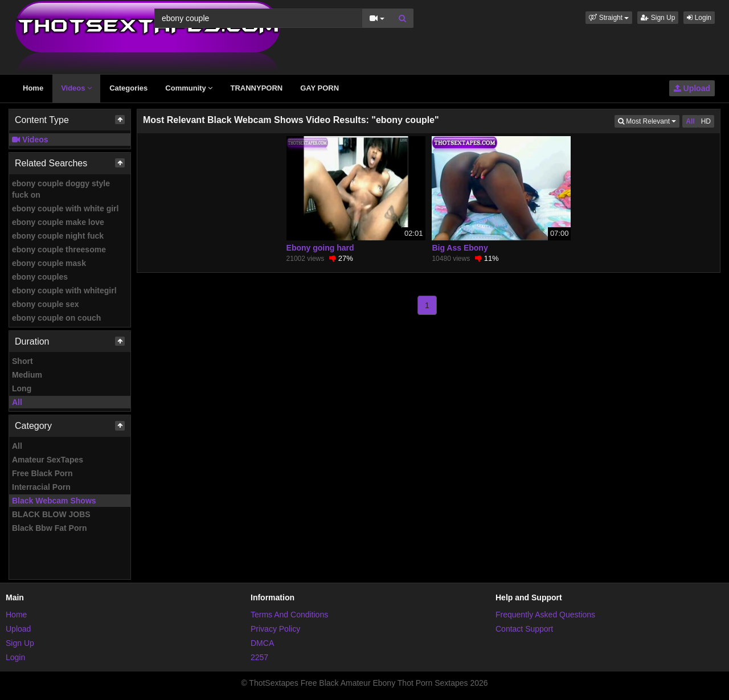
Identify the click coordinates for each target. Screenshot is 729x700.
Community (189, 88)
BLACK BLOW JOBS (51, 514)
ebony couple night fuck (58, 236)
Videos (76, 88)
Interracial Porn (41, 487)
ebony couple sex (45, 304)
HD (706, 121)
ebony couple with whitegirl (64, 290)
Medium (27, 375)
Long (22, 388)
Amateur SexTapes (48, 460)
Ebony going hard (320, 248)
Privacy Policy (275, 629)
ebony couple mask (49, 263)
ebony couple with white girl (65, 208)
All (17, 402)
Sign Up (658, 18)
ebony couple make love (58, 222)
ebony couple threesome (59, 249)
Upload (692, 88)
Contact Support (524, 629)
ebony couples (40, 277)
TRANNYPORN (256, 88)
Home (33, 88)
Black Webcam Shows (54, 501)
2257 (259, 657)
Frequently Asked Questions (545, 615)
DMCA (262, 643)
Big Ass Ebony (460, 248)
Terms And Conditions (289, 615)
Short (22, 361)
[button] (609, 18)
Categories (128, 88)
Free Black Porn (42, 473)
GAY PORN (320, 88)
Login (699, 18)
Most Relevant (649, 120)
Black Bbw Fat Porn (49, 528)
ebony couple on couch (56, 318)
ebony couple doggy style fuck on (61, 189)
